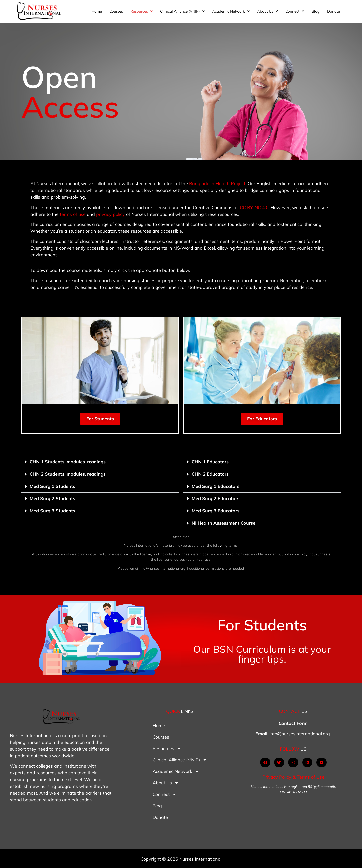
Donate (333, 11)
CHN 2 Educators (210, 474)
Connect (295, 11)
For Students (100, 419)
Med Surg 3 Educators (216, 511)
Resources (141, 11)
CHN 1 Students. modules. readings (68, 462)
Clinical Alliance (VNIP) (182, 11)
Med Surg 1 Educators (216, 486)
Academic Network (231, 11)
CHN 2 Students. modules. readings (68, 474)
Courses (116, 11)
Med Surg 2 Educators (216, 498)
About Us (268, 11)
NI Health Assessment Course (224, 523)
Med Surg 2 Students (52, 498)
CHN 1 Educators (210, 462)
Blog (316, 11)
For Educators (262, 419)
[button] (141, 11)
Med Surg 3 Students (52, 511)
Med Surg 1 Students (52, 486)
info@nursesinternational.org (300, 734)
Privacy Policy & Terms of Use (293, 777)
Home (97, 11)
